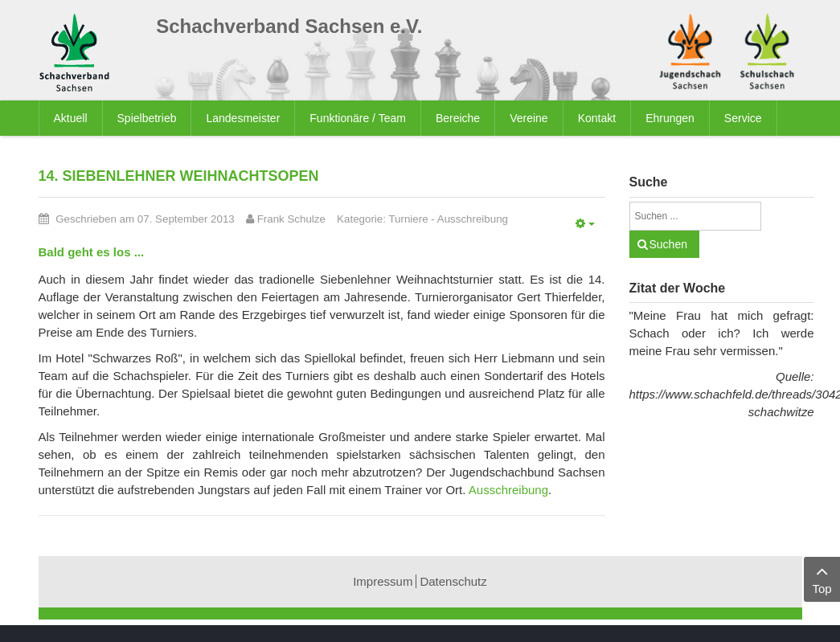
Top (822, 578)
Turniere (408, 219)
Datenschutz (453, 581)
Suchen (668, 244)
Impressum (383, 581)
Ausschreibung (473, 219)
